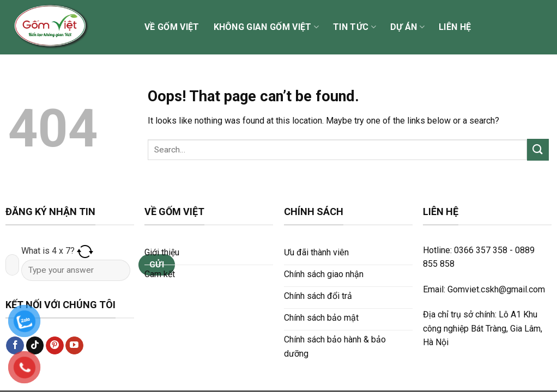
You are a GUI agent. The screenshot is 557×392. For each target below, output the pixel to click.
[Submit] (538, 149)
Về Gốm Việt (172, 27)
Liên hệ (455, 27)
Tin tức (355, 27)
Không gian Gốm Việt (267, 27)
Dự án (407, 27)
